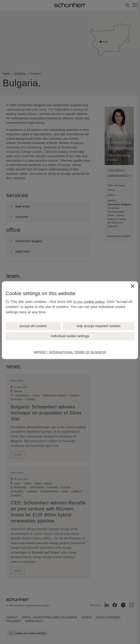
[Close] (133, 286)
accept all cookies (33, 326)
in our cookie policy (89, 302)
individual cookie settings (70, 336)
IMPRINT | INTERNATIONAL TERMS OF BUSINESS (70, 352)
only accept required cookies (99, 326)
